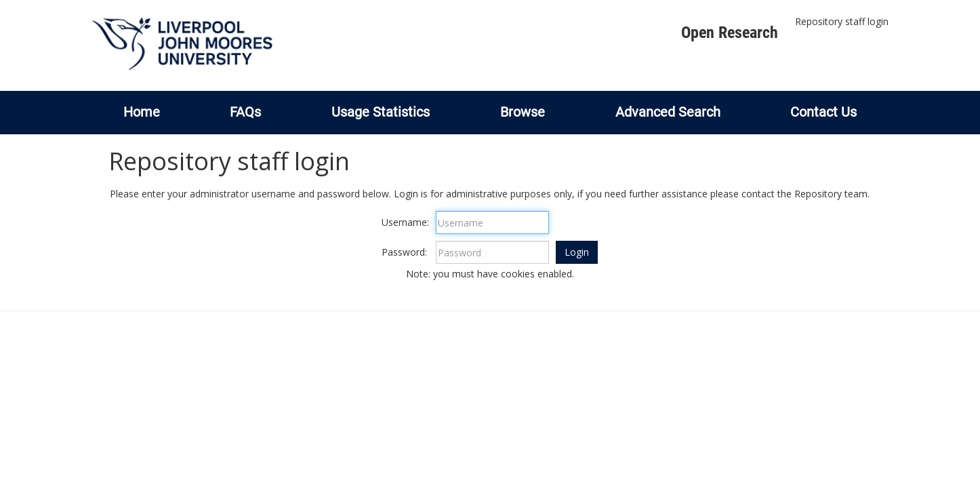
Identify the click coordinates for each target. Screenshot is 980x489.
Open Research (730, 33)
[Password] (492, 252)
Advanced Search (668, 112)
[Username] (492, 222)
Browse (523, 112)
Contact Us (823, 112)
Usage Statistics (381, 112)
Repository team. (832, 194)
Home (142, 112)
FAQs (245, 112)
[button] (577, 252)
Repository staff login (842, 21)
